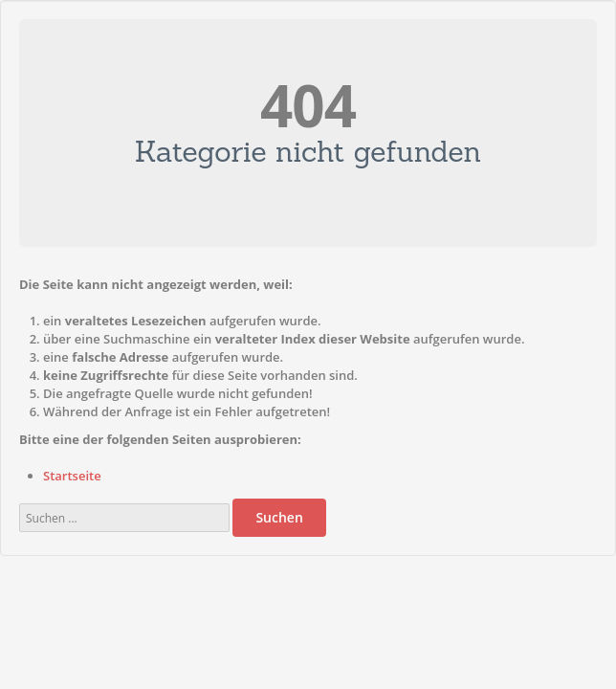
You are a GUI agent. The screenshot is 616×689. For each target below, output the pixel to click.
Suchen (279, 517)
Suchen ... (20, 494)
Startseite (72, 476)
